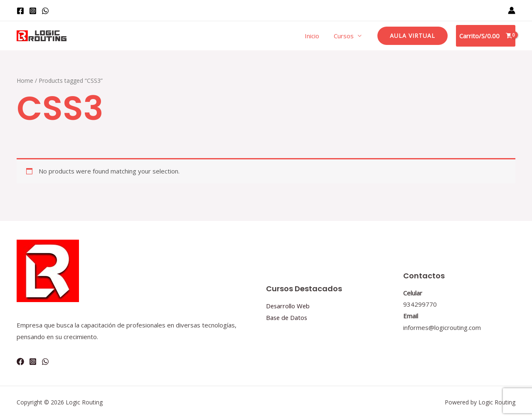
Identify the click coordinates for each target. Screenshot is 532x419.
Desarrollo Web (288, 306)
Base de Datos (287, 317)
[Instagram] (33, 11)
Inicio (315, 36)
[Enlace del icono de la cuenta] (512, 10)
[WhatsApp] (45, 11)
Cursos (345, 36)
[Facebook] (20, 11)
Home (25, 81)
